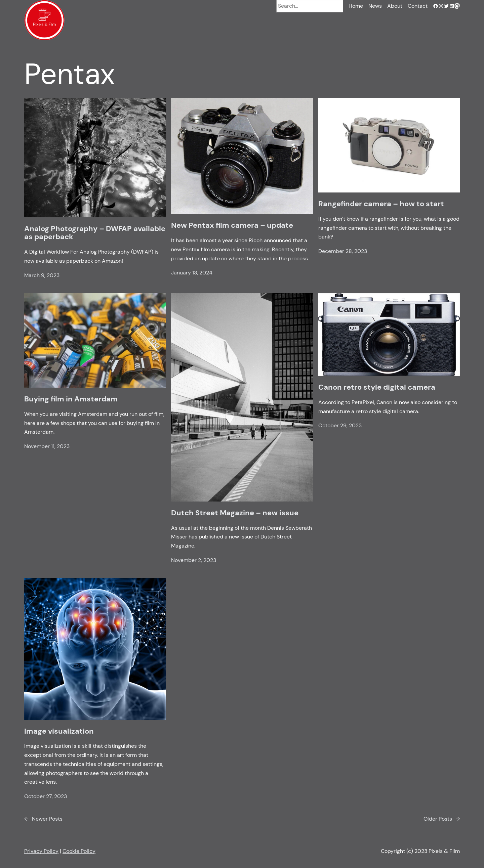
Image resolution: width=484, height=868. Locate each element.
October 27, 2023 (46, 796)
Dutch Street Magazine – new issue (235, 513)
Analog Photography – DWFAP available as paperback (95, 233)
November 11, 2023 (47, 446)
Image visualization (59, 731)
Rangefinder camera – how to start (381, 204)
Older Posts (442, 819)
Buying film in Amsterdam (71, 399)
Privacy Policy (41, 851)
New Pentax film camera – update (232, 225)
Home (356, 6)
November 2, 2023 (194, 560)
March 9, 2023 (42, 275)
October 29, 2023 (340, 425)
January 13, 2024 (192, 273)
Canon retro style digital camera (377, 387)
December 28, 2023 (343, 251)
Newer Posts (43, 819)
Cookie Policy (79, 851)
